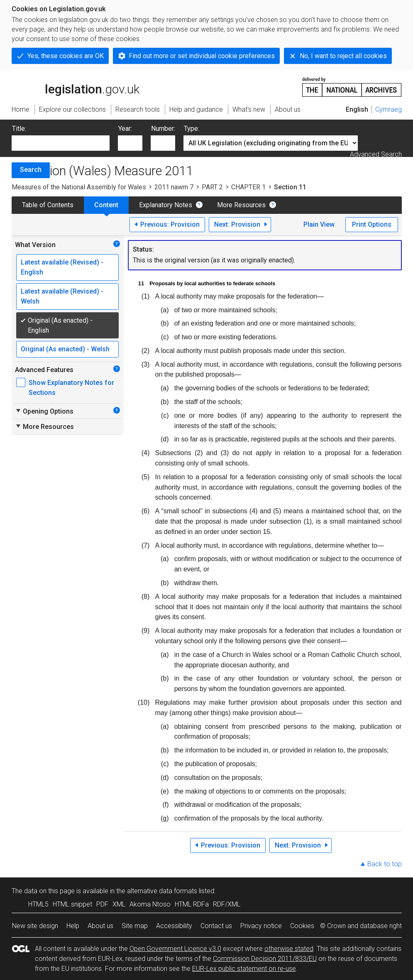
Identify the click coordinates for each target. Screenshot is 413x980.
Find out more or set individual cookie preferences (202, 56)
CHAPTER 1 (248, 187)
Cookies (302, 926)
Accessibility (174, 926)
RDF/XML (227, 904)
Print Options (372, 224)
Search (31, 170)
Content (106, 205)
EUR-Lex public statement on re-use (244, 969)
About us (100, 926)
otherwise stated (289, 949)
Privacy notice (261, 926)
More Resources (241, 205)
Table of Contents (48, 205)
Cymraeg (389, 109)
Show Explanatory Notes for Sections (71, 388)
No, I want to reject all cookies (343, 56)
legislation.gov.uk (76, 86)
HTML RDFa (192, 904)
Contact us (216, 926)
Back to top (385, 864)
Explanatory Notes (166, 205)
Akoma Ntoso (150, 904)
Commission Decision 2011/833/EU (265, 959)
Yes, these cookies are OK (66, 56)
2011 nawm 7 (174, 187)
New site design (35, 926)
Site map (135, 926)
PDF (102, 904)
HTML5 (38, 904)
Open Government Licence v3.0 (175, 949)
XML (119, 904)
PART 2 (212, 187)
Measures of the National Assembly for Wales (79, 187)
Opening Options (44, 411)
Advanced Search (376, 154)
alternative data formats (162, 891)
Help (73, 926)
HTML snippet (72, 904)
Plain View (319, 224)
